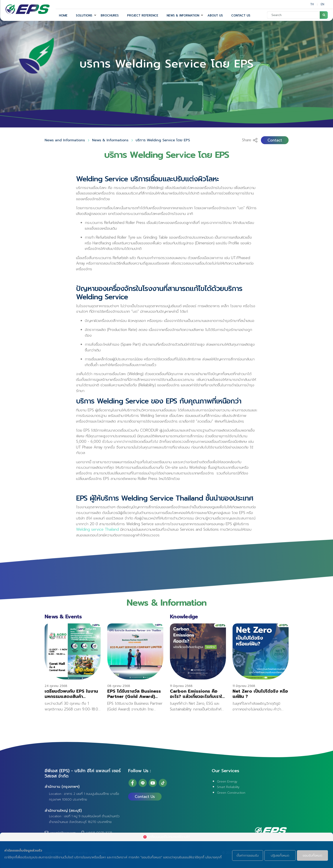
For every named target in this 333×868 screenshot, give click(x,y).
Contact (275, 140)
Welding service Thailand (97, 523)
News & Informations (110, 140)
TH (312, 4)
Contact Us (145, 797)
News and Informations (65, 140)
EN (322, 4)
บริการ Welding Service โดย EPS (163, 140)
